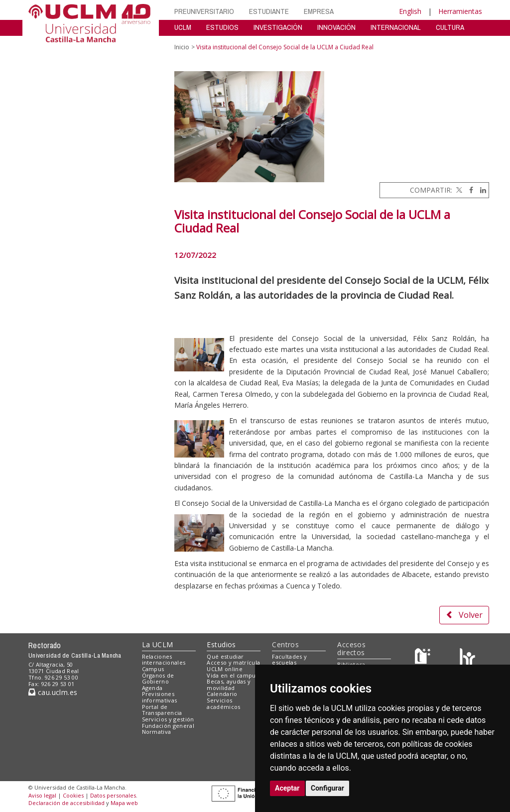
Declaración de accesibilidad (66, 803)
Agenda (152, 688)
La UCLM (158, 644)
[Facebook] (469, 190)
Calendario (222, 694)
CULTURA (450, 27)
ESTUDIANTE (269, 11)
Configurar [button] (327, 788)
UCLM (183, 27)
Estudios (221, 644)
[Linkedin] (481, 190)
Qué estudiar (225, 656)
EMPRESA (319, 11)
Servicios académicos (223, 703)
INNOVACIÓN (336, 27)
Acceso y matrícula (233, 662)
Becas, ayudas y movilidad (229, 685)
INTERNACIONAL (396, 27)
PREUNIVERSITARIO (204, 11)
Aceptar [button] (287, 788)
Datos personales (113, 795)
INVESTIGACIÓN (278, 27)
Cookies (73, 795)
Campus (153, 669)
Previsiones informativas (160, 697)
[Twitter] (458, 190)
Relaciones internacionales (164, 660)
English (410, 11)
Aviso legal (42, 795)
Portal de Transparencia (162, 710)
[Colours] (467, 658)
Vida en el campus (233, 675)
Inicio (182, 47)
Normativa (157, 732)
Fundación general (168, 726)
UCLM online (225, 669)
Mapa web (124, 803)
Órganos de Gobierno (158, 679)
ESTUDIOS (222, 27)
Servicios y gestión (168, 719)
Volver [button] (464, 615)
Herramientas (460, 11)
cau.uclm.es (53, 692)
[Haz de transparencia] (424, 658)
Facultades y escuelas (289, 660)
